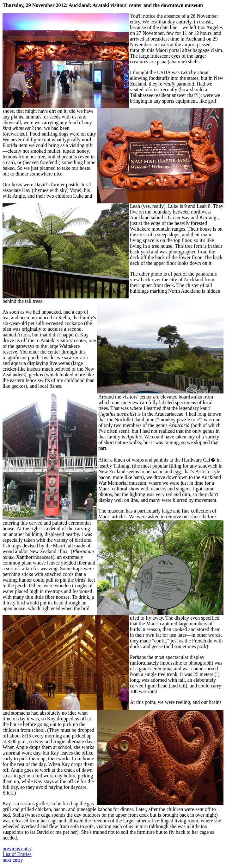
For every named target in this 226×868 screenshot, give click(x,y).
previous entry (17, 849)
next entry (13, 860)
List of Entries (17, 854)
